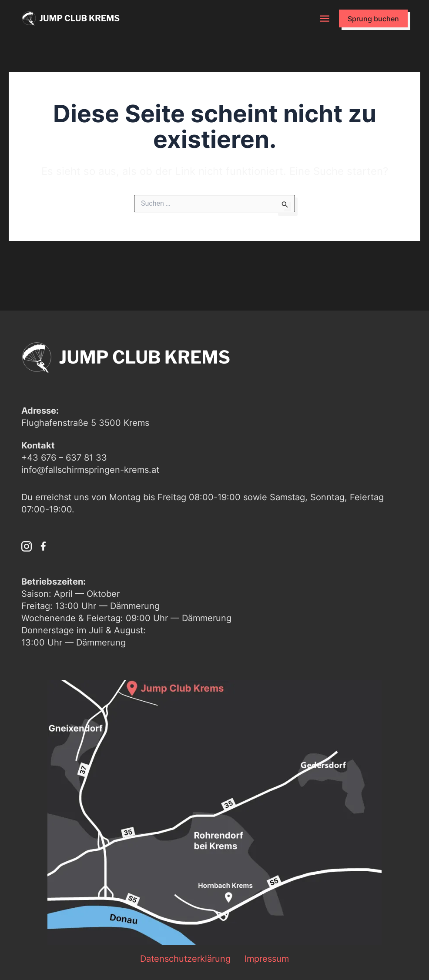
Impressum (267, 959)
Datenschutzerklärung (185, 959)
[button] (325, 18)
